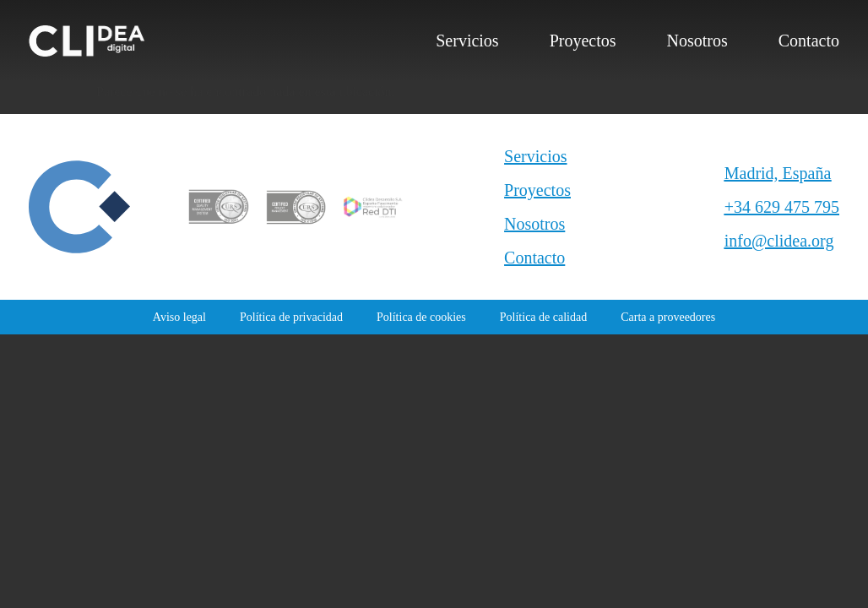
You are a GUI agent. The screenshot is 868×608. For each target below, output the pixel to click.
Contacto (809, 41)
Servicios (467, 41)
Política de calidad (543, 317)
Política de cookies (421, 317)
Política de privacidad (291, 317)
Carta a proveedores (668, 317)
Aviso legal (179, 317)
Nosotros (697, 41)
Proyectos (583, 41)
